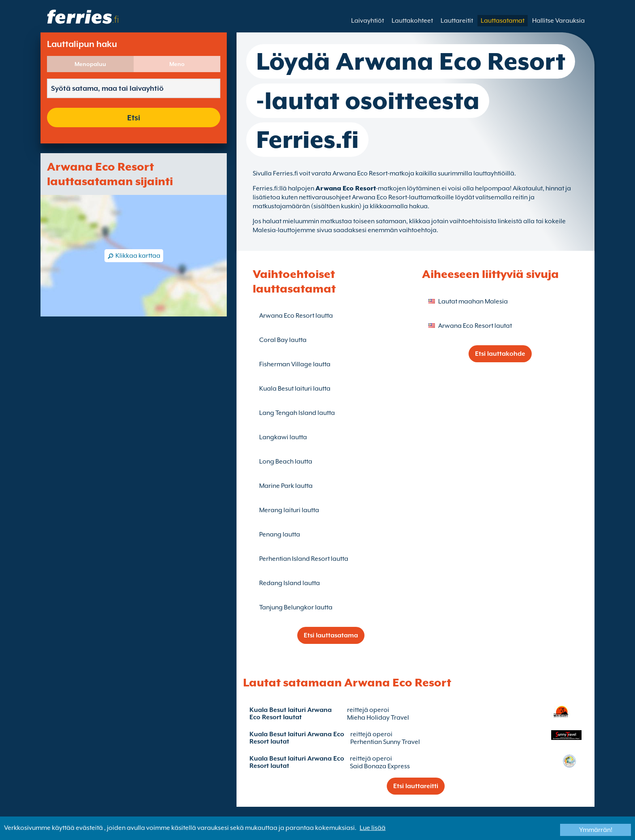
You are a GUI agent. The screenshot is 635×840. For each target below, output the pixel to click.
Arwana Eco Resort (346, 188)
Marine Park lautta (286, 486)
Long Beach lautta (286, 462)
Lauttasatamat (503, 21)
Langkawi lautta (283, 437)
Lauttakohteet (412, 21)
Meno (177, 64)
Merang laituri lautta (289, 510)
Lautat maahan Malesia (473, 301)
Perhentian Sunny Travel (385, 742)
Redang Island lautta (290, 583)
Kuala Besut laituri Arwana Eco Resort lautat (291, 714)
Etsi (134, 118)
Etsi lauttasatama (331, 635)
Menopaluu (90, 64)
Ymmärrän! (596, 830)
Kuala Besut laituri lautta (295, 389)
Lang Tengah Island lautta (297, 413)
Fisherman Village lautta (295, 364)
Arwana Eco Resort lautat (475, 326)
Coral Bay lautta (283, 340)
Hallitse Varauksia (558, 21)
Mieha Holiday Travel (378, 718)
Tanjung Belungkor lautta (296, 607)
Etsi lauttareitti (416, 786)
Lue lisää (373, 828)
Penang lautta (280, 534)
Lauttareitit (457, 21)
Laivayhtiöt (368, 21)
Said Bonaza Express (380, 766)
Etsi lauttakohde (500, 354)
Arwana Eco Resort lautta (296, 316)
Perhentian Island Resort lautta (304, 559)
